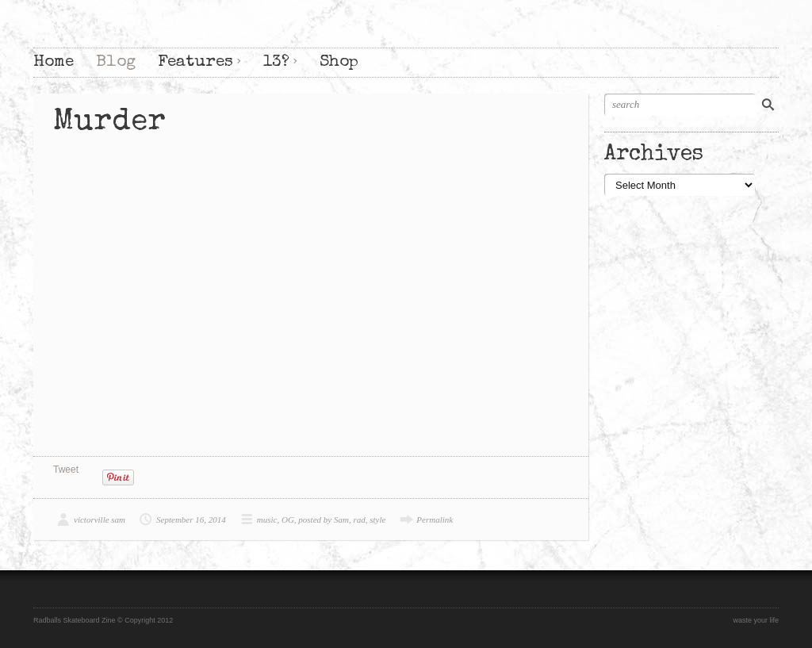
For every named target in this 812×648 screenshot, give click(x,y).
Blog (116, 62)
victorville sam (100, 520)
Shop (339, 62)
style (377, 520)
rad (359, 520)
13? (276, 62)
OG (288, 520)
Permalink (435, 520)
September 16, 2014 (191, 520)
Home (54, 62)
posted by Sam (324, 520)
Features (195, 62)
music (267, 520)
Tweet (66, 470)
